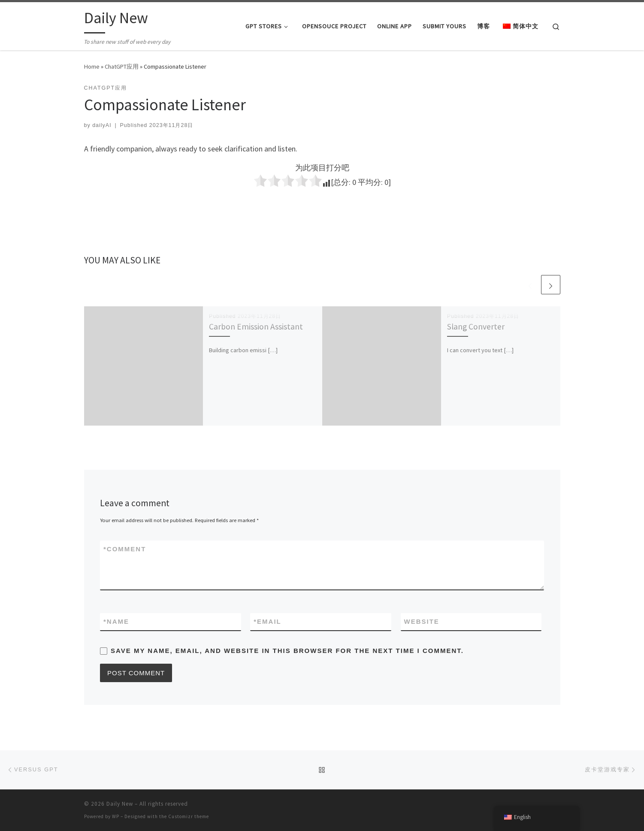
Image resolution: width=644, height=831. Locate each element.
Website (422, 621)
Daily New (120, 804)
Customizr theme (189, 816)
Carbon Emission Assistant (256, 326)
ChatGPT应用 (122, 66)
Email (268, 621)
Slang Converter (476, 326)
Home (92, 66)
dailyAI (102, 125)
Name (116, 621)
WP (116, 816)
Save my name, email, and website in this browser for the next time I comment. (287, 651)
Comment (125, 549)
